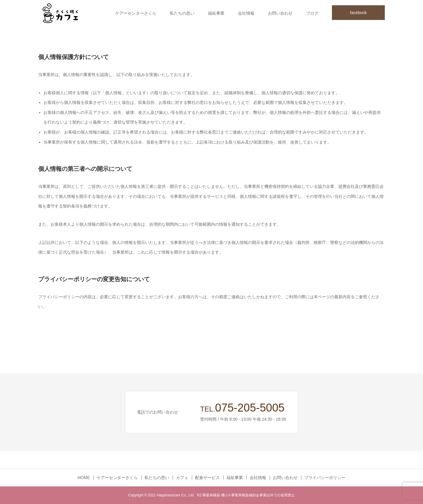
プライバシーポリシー (325, 478)
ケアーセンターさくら (136, 13)
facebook (359, 13)
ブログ (312, 13)
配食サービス (207, 478)
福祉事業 (216, 13)
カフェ (182, 478)
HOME (84, 478)
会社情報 (246, 13)
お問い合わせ (280, 13)
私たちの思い (182, 13)
